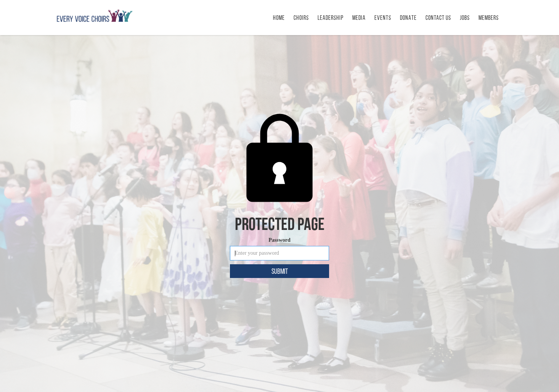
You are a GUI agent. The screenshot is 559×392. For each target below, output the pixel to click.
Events (383, 18)
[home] (95, 16)
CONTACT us (438, 18)
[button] (383, 18)
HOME (279, 18)
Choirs (301, 18)
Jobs (465, 18)
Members (489, 18)
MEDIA (359, 18)
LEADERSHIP (331, 18)
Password (279, 240)
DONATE (408, 18)
